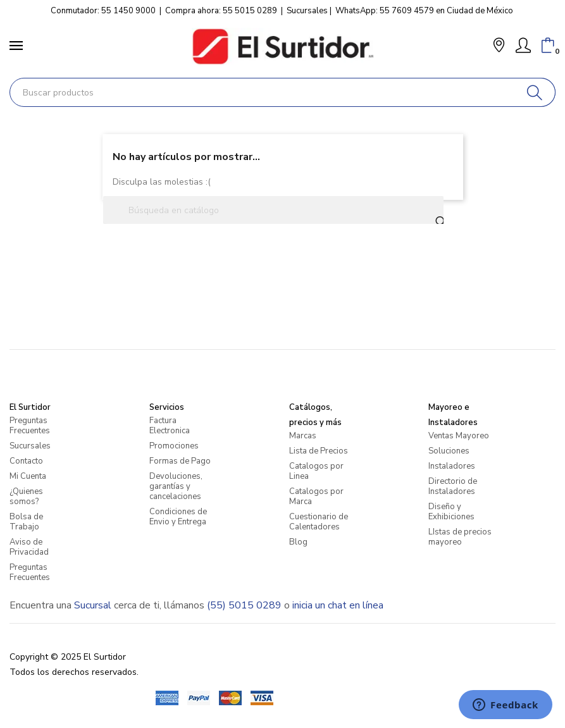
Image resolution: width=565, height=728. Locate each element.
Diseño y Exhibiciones (451, 512)
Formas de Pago (180, 461)
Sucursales (307, 11)
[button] (499, 46)
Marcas (303, 436)
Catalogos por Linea (316, 471)
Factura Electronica (170, 426)
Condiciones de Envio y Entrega (178, 517)
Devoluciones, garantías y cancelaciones (176, 486)
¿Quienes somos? (26, 497)
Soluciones (449, 451)
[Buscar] (535, 92)
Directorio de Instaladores (453, 486)
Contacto (26, 461)
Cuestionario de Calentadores (319, 522)
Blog (298, 542)
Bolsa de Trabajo (26, 522)
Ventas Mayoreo (459, 436)
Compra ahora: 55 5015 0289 (221, 11)
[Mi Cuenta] (523, 46)
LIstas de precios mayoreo (460, 537)
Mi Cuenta (28, 476)
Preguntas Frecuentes (30, 426)
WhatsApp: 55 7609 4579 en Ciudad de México (424, 11)
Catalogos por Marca (316, 497)
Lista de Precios (319, 451)
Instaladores (452, 466)
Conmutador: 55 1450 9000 (103, 11)
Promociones (174, 446)
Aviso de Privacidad (29, 547)
